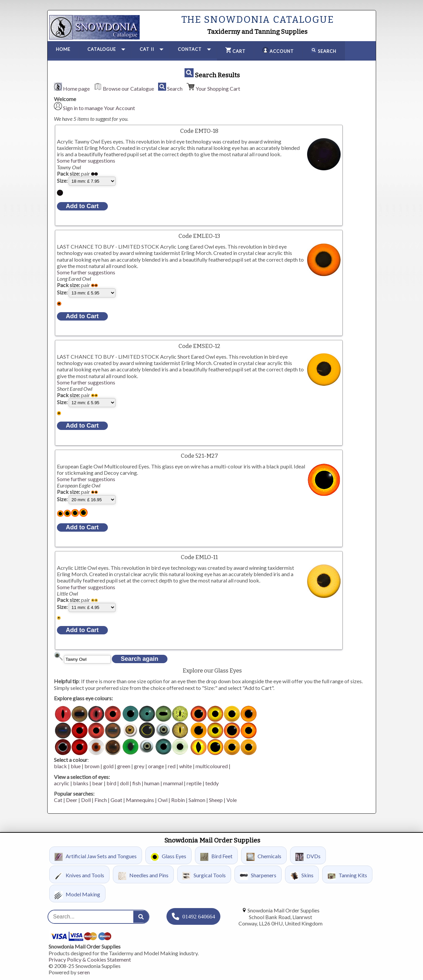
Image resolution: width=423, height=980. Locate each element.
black (60, 766)
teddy (212, 783)
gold (108, 766)
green (124, 766)
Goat (116, 800)
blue (76, 766)
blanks (81, 783)
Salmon (197, 800)
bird (111, 783)
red (172, 766)
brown (92, 766)
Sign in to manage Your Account (99, 108)
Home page (76, 88)
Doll (86, 800)
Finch (101, 800)
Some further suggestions (86, 160)
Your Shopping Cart (218, 88)
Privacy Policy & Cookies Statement (90, 959)
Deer (72, 800)
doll (124, 783)
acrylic (62, 783)
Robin (178, 800)
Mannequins (140, 800)
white (186, 766)
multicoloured (212, 766)
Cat (58, 800)
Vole (232, 800)
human (152, 783)
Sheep (216, 800)
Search (175, 88)
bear (97, 783)
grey (139, 766)
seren (84, 972)
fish (136, 783)
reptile (194, 783)
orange (156, 766)
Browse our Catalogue (128, 88)
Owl (163, 800)
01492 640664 (199, 917)
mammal (173, 783)
